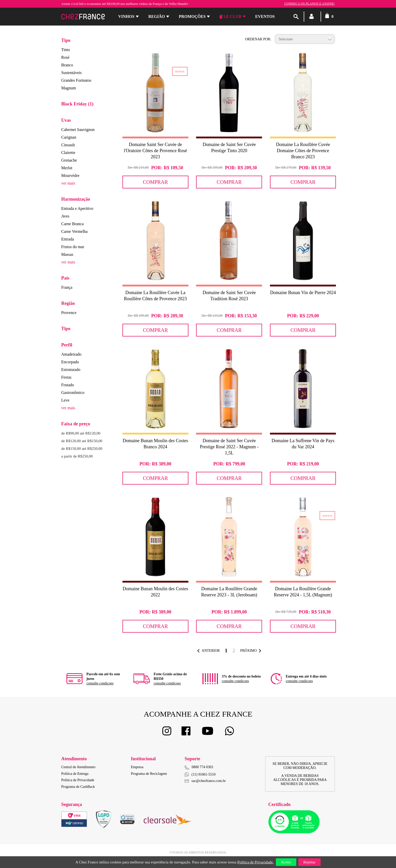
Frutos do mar (73, 247)
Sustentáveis (72, 73)
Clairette (68, 153)
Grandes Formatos (76, 80)
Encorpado (70, 362)
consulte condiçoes (100, 683)
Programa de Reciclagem (149, 774)
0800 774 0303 (202, 767)
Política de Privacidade (78, 780)
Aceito (286, 862)
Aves (65, 216)
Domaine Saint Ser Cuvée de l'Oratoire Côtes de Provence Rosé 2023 (155, 151)
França (67, 287)
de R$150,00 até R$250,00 (82, 449)
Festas (66, 377)
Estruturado (71, 370)
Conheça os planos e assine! (310, 4)
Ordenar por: (258, 39)
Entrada (68, 239)
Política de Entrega (75, 774)
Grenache (69, 160)
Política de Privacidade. (255, 862)
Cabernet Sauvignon (78, 130)
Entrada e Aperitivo (77, 208)
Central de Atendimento (78, 767)
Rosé (65, 57)
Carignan (69, 137)
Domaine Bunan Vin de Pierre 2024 (303, 293)
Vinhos (126, 16)
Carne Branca (73, 224)
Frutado (68, 385)
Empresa (137, 767)
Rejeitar (309, 862)
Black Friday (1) (77, 104)
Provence (69, 313)
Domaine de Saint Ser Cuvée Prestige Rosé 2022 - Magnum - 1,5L (229, 447)
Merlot (67, 168)
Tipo (66, 40)
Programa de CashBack (78, 787)
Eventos (265, 16)
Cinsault (68, 145)
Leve (65, 400)
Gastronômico (73, 393)
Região (157, 16)
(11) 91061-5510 (200, 774)
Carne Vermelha (75, 231)
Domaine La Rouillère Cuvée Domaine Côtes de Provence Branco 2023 (303, 151)
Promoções (192, 16)
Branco (67, 65)
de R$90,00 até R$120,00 (81, 433)
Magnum (69, 88)
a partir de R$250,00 (77, 456)
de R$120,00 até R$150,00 (82, 441)
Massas (67, 254)
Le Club (230, 17)
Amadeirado (71, 354)
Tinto (66, 50)
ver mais (68, 183)
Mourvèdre (70, 176)
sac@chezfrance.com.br (205, 781)
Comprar (155, 182)
